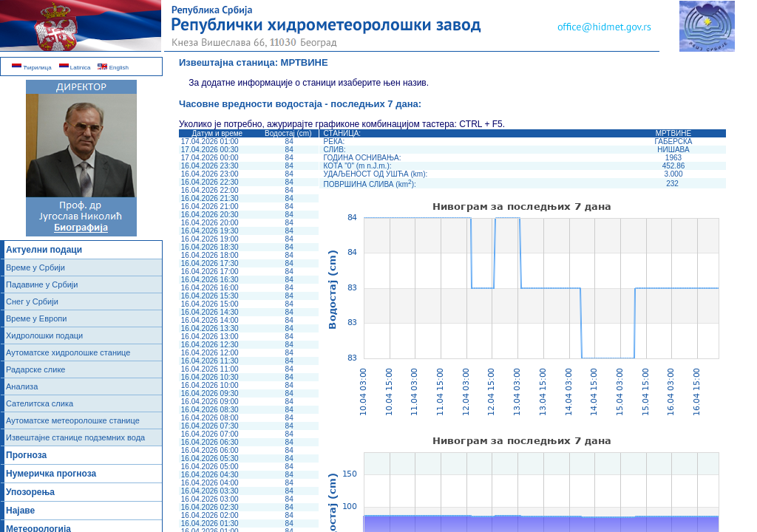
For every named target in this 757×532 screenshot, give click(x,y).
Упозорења (30, 492)
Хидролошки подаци (44, 335)
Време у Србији (35, 267)
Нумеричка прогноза (51, 474)
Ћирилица (32, 68)
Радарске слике (35, 369)
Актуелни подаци (44, 250)
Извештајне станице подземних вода (75, 437)
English (113, 68)
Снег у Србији (32, 301)
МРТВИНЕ (305, 62)
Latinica (75, 68)
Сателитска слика (40, 403)
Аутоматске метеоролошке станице (73, 420)
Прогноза (26, 455)
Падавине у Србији (42, 284)
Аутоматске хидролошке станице (68, 352)
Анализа (22, 386)
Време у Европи (36, 318)
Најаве (20, 511)
